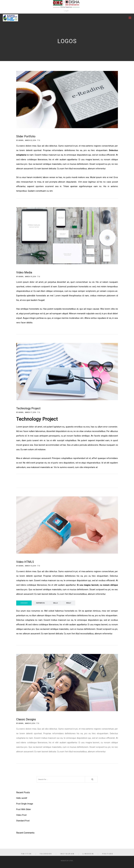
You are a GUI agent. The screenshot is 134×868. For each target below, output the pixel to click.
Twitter (26, 854)
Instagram (67, 854)
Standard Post (23, 821)
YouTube (108, 854)
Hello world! (22, 798)
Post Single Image (25, 804)
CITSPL (71, 861)
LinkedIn (88, 854)
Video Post (21, 815)
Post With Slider (24, 809)
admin (21, 140)
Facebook (46, 854)
